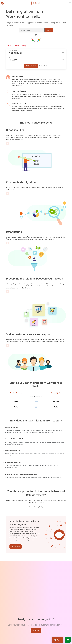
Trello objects (56, 393)
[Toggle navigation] (70, 3)
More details (43, 66)
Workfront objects (16, 393)
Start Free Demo (31, 66)
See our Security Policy (36, 507)
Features (9, 46)
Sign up (49, 30)
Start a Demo (16, 546)
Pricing (24, 46)
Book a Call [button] (36, 3)
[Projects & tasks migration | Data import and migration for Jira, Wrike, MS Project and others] (3, 3)
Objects (16, 46)
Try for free (36, 631)
